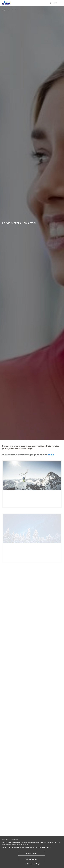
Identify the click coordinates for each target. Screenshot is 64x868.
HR (55, 3)
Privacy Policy (46, 847)
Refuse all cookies (31, 859)
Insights (4, 10)
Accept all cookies (31, 853)
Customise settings (32, 864)
